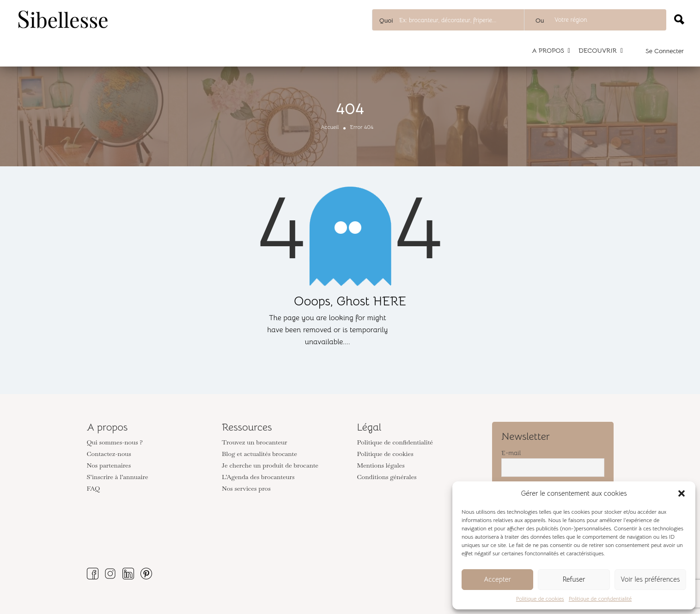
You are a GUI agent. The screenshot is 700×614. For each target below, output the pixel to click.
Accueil (330, 127)
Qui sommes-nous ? (115, 442)
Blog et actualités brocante (259, 454)
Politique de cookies (540, 599)
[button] (682, 493)
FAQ (94, 488)
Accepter (497, 579)
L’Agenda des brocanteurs (258, 477)
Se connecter (665, 51)
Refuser (574, 579)
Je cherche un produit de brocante (270, 465)
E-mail (511, 453)
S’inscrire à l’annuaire (118, 477)
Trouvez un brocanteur (255, 442)
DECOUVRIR (598, 50)
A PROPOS (548, 50)
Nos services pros (246, 488)
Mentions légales (381, 465)
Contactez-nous (109, 454)
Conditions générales (387, 477)
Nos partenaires (109, 465)
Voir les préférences (650, 579)
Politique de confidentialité (600, 599)
